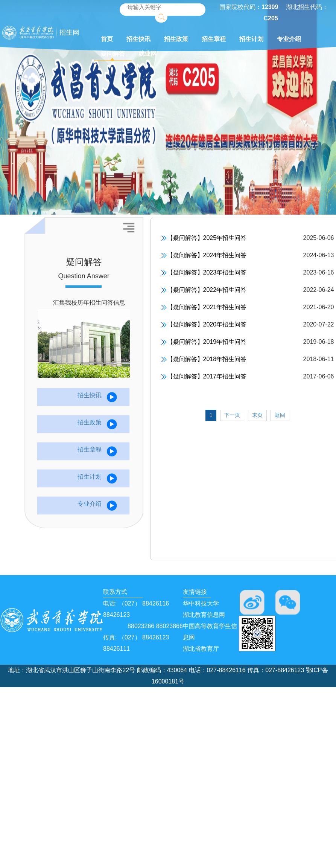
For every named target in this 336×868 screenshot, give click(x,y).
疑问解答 (113, 54)
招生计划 (251, 39)
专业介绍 (289, 39)
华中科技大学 (201, 603)
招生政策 (176, 39)
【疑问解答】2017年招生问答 (204, 377)
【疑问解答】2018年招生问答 (204, 359)
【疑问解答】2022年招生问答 (204, 290)
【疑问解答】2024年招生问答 (204, 256)
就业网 (147, 54)
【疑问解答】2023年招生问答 (204, 273)
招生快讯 (138, 39)
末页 (257, 415)
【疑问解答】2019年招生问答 (204, 342)
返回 (280, 415)
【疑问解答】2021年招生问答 (204, 307)
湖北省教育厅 (201, 649)
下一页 (232, 415)
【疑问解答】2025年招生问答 (204, 238)
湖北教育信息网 (204, 615)
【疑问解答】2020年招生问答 (204, 325)
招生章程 (214, 39)
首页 (107, 39)
